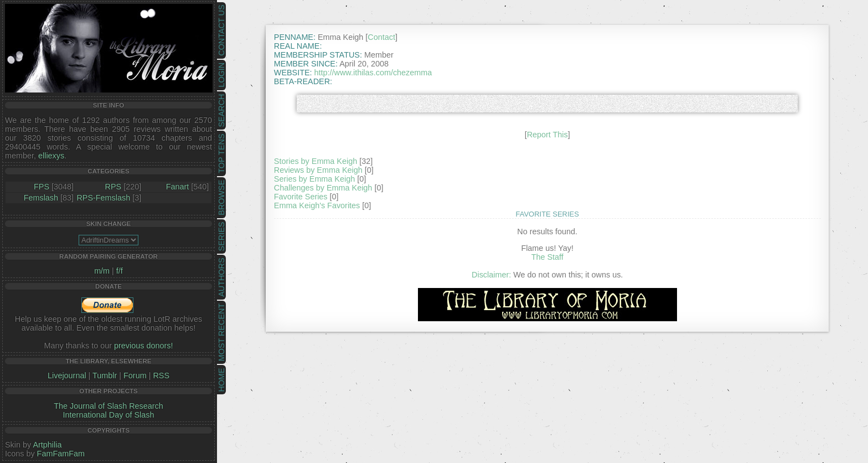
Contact (381, 37)
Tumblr (105, 375)
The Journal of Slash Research (108, 406)
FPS (42, 187)
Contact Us (221, 30)
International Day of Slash (109, 415)
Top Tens (221, 154)
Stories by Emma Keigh (316, 161)
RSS (161, 375)
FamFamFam (61, 454)
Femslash (41, 198)
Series (221, 237)
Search (221, 111)
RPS (113, 187)
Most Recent (221, 332)
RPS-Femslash (103, 198)
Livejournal (67, 375)
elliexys (51, 156)
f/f (120, 271)
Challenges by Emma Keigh (323, 188)
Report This (547, 135)
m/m (102, 271)
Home (221, 380)
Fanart (178, 187)
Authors (221, 277)
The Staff (547, 257)
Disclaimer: (491, 275)
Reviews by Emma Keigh (318, 170)
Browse (221, 198)
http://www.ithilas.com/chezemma (373, 73)
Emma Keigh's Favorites (317, 205)
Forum (135, 375)
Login (221, 75)
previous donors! (143, 346)
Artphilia (47, 445)
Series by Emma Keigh (314, 179)
